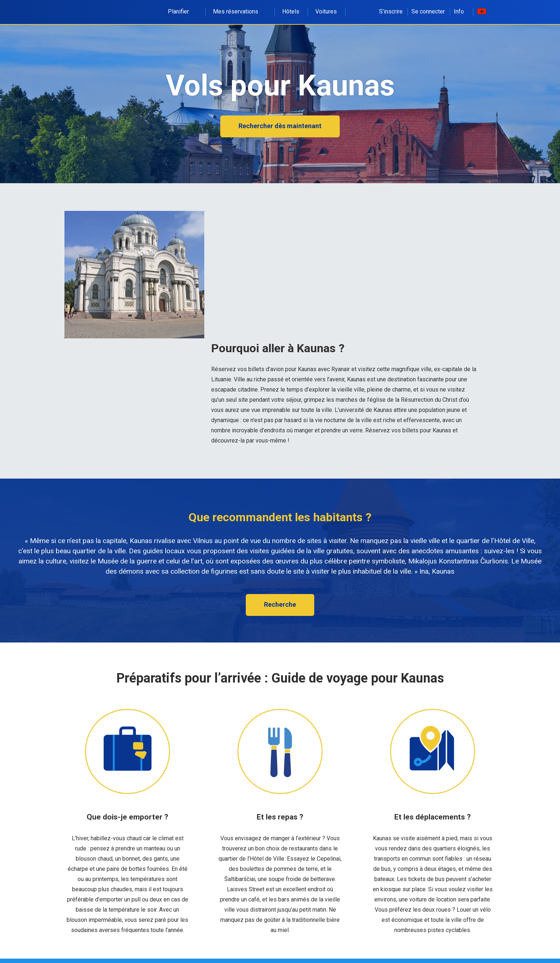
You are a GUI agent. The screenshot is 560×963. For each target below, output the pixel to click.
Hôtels (291, 11)
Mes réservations (240, 11)
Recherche (280, 604)
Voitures (326, 11)
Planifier (182, 11)
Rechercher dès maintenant (280, 126)
